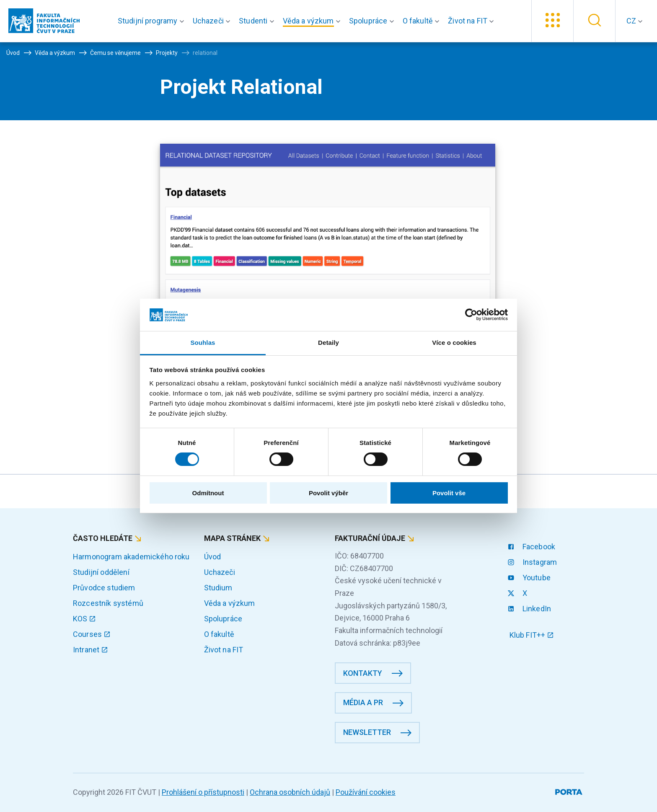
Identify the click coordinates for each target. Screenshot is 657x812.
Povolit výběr (328, 493)
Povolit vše (449, 493)
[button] (153, 21)
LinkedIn (530, 609)
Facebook (532, 547)
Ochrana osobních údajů (290, 792)
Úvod (213, 557)
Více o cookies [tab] (454, 343)
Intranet (91, 650)
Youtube (530, 578)
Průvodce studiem (104, 588)
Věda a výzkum (230, 603)
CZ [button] (632, 21)
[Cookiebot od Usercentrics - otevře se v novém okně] (471, 315)
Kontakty (363, 673)
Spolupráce (223, 619)
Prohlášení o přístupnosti (203, 792)
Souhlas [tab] (203, 343)
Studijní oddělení (101, 572)
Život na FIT (224, 650)
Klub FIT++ (532, 635)
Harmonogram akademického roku (131, 557)
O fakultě (219, 634)
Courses (92, 634)
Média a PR (363, 702)
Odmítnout (208, 493)
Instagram (533, 562)
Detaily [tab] (328, 343)
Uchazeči (220, 572)
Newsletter (367, 732)
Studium (218, 588)
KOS (84, 619)
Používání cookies (366, 792)
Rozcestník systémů (108, 603)
